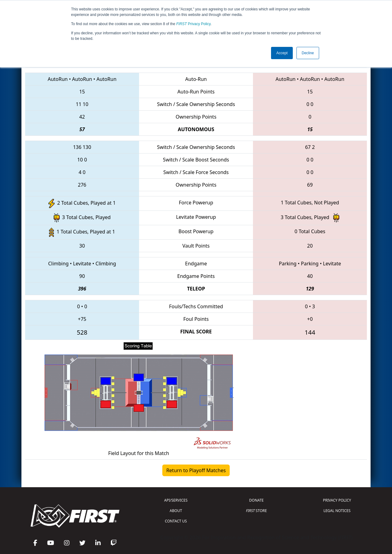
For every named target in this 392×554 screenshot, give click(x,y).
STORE (256, 511)
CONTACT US (176, 521)
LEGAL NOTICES (337, 511)
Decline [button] (308, 53)
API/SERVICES (176, 500)
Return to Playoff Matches (196, 470)
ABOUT (176, 511)
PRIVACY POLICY (337, 500)
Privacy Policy (194, 24)
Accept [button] (282, 53)
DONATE (256, 500)
